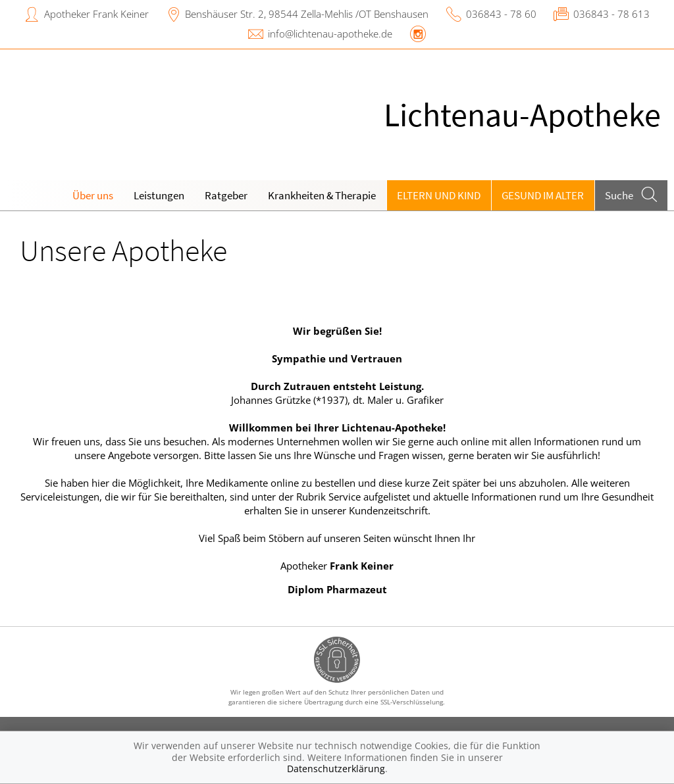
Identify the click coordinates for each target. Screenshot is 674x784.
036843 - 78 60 (501, 14)
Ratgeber (226, 195)
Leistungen (159, 195)
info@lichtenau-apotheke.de (330, 34)
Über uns (93, 195)
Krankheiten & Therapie (322, 195)
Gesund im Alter (543, 195)
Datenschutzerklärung (336, 769)
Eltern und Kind (439, 195)
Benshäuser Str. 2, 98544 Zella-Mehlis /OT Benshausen (307, 14)
